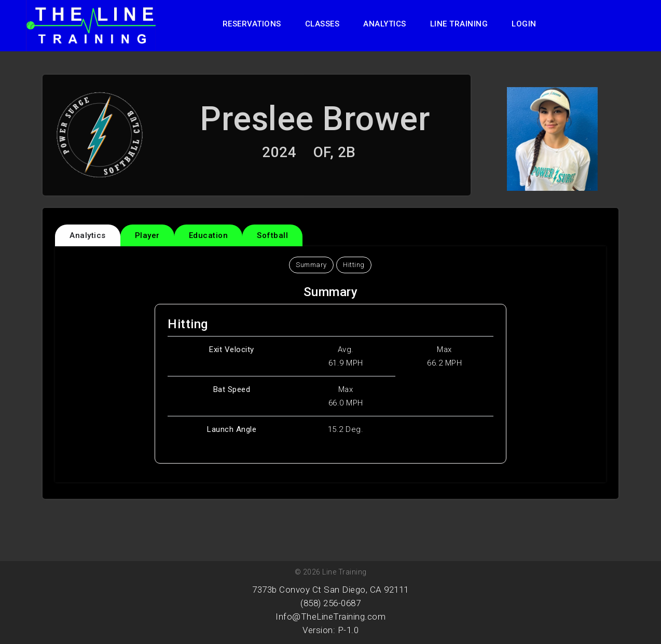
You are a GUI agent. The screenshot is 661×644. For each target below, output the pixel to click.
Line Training (459, 24)
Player (147, 235)
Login (524, 24)
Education (209, 235)
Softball (272, 235)
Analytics (385, 24)
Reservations (252, 24)
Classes (322, 24)
